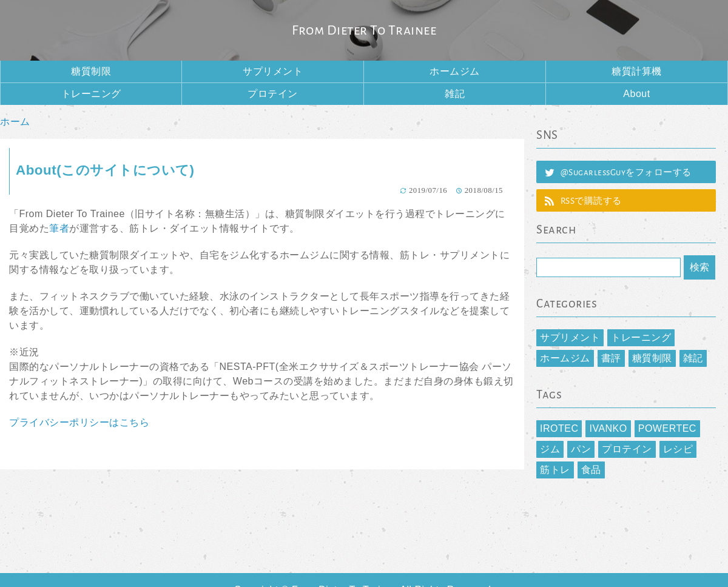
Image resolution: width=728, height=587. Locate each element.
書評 (611, 358)
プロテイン (273, 94)
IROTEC (559, 428)
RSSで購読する (591, 201)
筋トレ (555, 470)
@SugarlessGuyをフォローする (626, 173)
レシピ (678, 449)
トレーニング (91, 94)
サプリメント (273, 71)
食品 (591, 470)
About (636, 94)
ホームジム (455, 71)
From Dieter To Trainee (364, 30)
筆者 (59, 228)
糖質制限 (91, 71)
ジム (550, 449)
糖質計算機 (637, 71)
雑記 (455, 94)
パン (581, 449)
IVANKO (608, 428)
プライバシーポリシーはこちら (79, 422)
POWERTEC (667, 428)
